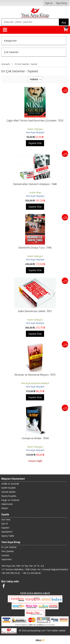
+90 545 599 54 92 (11, 573)
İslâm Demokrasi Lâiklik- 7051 (35, 311)
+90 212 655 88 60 (31, 573)
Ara (64, 23)
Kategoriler (10, 41)
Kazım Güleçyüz (35, 129)
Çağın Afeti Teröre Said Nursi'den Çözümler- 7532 (35, 121)
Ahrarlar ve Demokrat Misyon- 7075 (35, 375)
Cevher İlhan (35, 193)
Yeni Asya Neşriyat (35, 132)
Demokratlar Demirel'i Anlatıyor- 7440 (35, 184)
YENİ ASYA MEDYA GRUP (35, 593)
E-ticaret (30, 640)
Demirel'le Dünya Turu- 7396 (35, 248)
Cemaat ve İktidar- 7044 (35, 438)
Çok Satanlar (11, 52)
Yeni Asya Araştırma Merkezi (35, 383)
